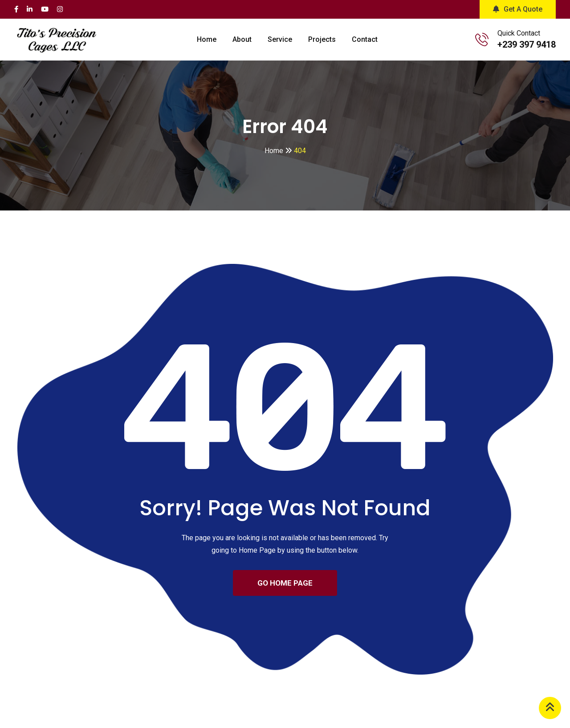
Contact (365, 39)
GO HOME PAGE (285, 583)
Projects (322, 39)
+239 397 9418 (527, 44)
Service (280, 39)
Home (207, 39)
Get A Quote (518, 9)
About (242, 39)
